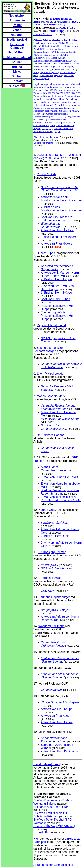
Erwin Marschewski (49, 374)
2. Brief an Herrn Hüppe (56, 279)
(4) (57, 93)
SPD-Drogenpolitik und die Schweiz (57, 95)
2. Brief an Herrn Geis (55, 536)
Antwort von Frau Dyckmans (59, 751)
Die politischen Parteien (46, 137)
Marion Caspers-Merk (51, 396)
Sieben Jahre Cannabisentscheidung (51, 114)
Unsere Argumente (43, 143)
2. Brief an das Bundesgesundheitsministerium (61, 209)
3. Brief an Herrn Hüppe (56, 292)
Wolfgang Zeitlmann (51, 626)
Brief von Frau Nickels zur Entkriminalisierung (58, 219)
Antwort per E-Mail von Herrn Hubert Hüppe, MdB (60, 274)
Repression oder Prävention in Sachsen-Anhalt (56, 111)
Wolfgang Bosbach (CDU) (46, 72)
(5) (61, 93)
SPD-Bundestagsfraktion (50, 59)
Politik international (17, 57)
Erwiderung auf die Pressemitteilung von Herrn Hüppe (59, 316)
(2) (60, 87)
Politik (17, 25)
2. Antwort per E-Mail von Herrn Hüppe (57, 288)
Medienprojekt (17, 39)
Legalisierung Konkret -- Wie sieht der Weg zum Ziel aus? (57, 156)
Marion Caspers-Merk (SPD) (55, 55)
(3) (64, 87)
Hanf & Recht (17, 52)
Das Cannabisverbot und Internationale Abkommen (57, 86)
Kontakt (17, 81)
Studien (17, 62)
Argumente (17, 20)
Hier (36, 839)
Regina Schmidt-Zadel (51, 325)
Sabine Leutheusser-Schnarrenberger (49, 349)
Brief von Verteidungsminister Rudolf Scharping (60, 492)
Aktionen (17, 35)
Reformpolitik (61, 123)
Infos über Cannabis (17, 46)
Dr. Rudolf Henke (50, 578)
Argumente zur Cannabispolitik (54, 865)
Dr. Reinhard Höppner (51, 435)
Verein (17, 30)
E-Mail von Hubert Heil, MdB (59, 477)
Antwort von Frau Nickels (57, 230)
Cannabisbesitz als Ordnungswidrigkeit (50, 121)
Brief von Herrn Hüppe (55, 299)
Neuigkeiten (17, 16)
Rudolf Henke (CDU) (68, 64)
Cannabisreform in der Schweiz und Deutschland (57, 97)
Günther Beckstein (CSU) (65, 70)
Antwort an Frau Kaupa (56, 716)
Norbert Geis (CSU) (63, 61)
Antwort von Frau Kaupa (57, 709)
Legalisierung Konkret (44, 84)
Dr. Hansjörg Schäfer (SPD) (55, 62)
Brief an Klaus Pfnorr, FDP (51, 807)
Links (17, 72)
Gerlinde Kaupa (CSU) (51, 75)
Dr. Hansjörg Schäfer (52, 552)
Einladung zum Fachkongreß (60, 237)
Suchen (17, 76)
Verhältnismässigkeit (43, 117)
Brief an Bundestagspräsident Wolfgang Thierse (53, 802)
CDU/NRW (69, 93)
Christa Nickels (43, 34)
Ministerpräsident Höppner (46, 58)
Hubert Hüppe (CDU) (53, 46)
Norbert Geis (47, 510)
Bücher (17, 67)
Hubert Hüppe (46, 253)
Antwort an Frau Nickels (56, 244)
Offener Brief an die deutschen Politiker (56, 40)
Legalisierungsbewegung (45, 43)
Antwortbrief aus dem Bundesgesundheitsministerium (61, 199)
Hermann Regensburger (54, 597)
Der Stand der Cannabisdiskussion (57, 108)
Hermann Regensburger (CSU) (48, 67)
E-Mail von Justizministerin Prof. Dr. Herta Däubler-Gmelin (61, 499)
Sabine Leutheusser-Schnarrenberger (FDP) (50, 50)
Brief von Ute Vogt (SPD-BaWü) (54, 826)
